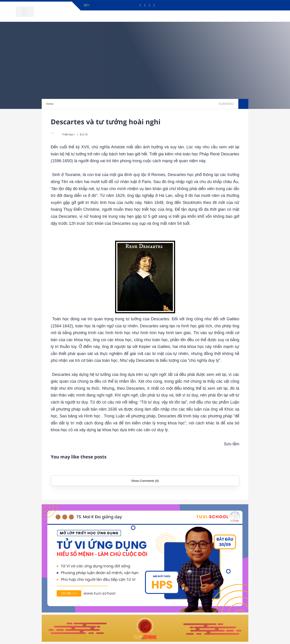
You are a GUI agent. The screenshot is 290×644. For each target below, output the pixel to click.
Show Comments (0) (145, 481)
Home (50, 104)
